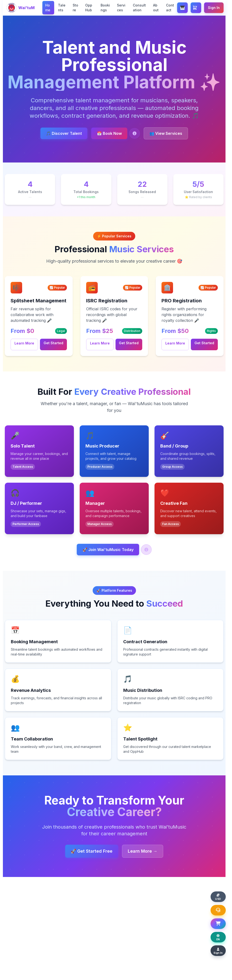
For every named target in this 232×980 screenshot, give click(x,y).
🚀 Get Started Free (90, 851)
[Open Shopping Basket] (220, 921)
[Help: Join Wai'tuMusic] (148, 550)
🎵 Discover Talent (60, 133)
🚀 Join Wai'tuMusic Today (108, 550)
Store (75, 8)
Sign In (214, 8)
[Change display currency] (220, 892)
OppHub (89, 8)
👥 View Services (170, 133)
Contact (170, 8)
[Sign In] (220, 950)
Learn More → (145, 851)
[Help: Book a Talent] (137, 133)
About (156, 8)
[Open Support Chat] (220, 907)
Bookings (105, 8)
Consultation (139, 8)
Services (121, 8)
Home (48, 8)
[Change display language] (220, 936)
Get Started (53, 343)
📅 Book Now (109, 133)
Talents (62, 8)
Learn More (24, 343)
